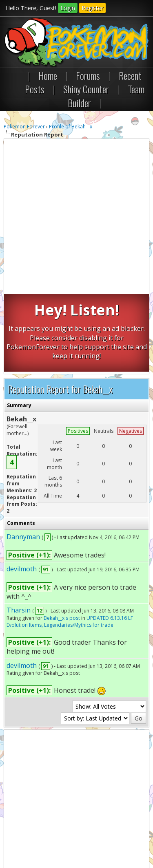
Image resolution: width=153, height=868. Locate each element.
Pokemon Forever (24, 127)
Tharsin (19, 532)
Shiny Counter (86, 89)
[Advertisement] (76, 217)
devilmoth (22, 491)
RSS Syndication (64, 832)
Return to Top (101, 825)
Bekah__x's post (62, 540)
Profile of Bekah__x (71, 127)
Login (68, 8)
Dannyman (23, 459)
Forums (88, 75)
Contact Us (21, 825)
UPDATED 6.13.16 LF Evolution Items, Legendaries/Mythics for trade (70, 544)
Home (48, 75)
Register (92, 8)
